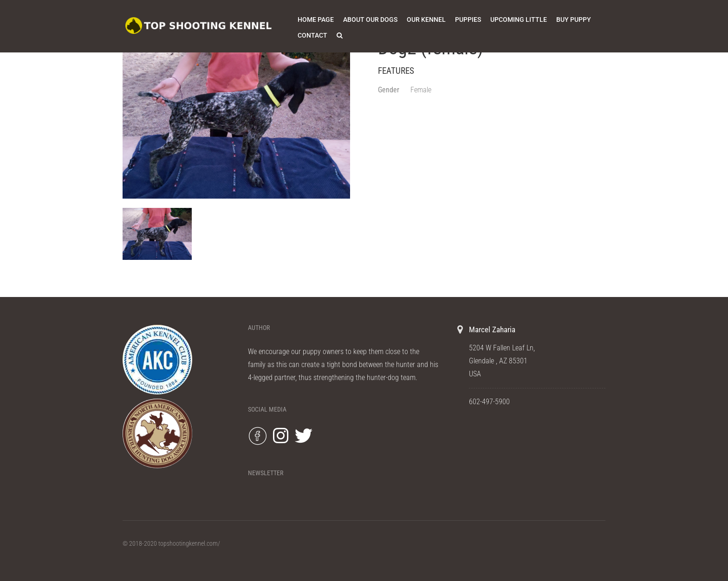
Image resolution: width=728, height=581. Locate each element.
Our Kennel (426, 19)
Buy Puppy (574, 19)
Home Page (316, 19)
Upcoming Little (519, 19)
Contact (312, 35)
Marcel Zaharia (492, 329)
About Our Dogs (370, 19)
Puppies (468, 19)
